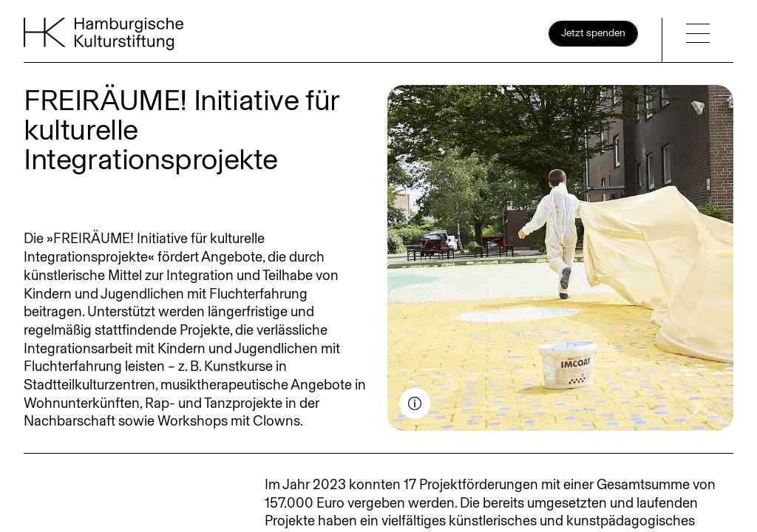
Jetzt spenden (593, 33)
